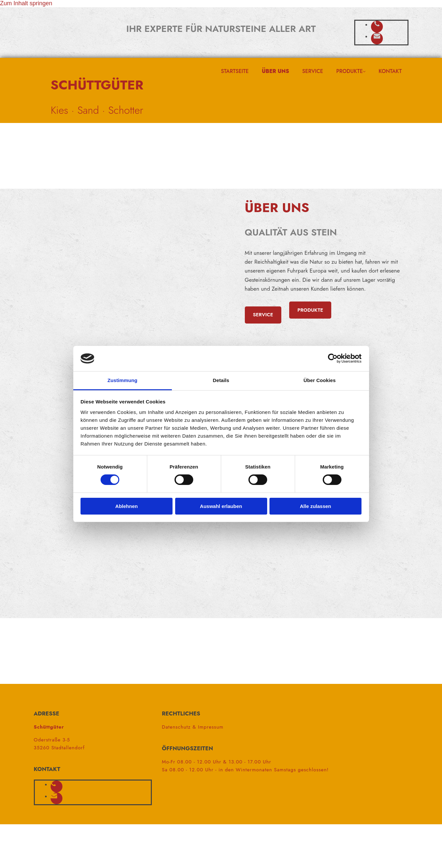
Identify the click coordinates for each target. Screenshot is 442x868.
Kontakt (390, 71)
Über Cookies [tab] (320, 380)
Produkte (349, 71)
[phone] (377, 24)
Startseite (235, 71)
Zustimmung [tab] (122, 380)
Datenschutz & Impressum (193, 727)
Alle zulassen (315, 506)
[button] (263, 315)
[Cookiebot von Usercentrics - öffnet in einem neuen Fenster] (333, 358)
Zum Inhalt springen (26, 3)
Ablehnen (127, 506)
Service (313, 71)
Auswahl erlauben (221, 506)
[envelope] (377, 36)
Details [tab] (221, 380)
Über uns (276, 71)
